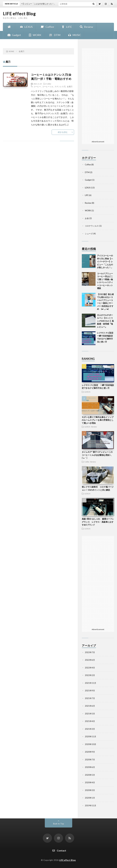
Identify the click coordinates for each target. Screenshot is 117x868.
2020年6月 (90, 767)
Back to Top (59, 824)
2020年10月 (90, 744)
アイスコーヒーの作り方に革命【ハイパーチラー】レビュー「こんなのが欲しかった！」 (105, 261)
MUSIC (74, 35)
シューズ (89, 234)
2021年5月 (90, 714)
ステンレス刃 (60, 86)
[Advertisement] (98, 94)
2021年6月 (90, 706)
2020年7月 (90, 760)
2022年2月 (90, 675)
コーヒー (37, 86)
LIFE (66, 27)
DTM (54, 35)
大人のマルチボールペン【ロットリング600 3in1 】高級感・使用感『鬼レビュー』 (105, 321)
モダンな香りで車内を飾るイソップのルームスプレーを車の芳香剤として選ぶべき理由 (98, 420)
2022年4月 (90, 668)
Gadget (13, 35)
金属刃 (70, 86)
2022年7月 (90, 652)
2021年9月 (90, 691)
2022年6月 (90, 660)
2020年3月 (90, 790)
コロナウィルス (92, 226)
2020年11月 (90, 737)
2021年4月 (90, 721)
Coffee (47, 27)
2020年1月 (90, 798)
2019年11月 (90, 806)
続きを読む (63, 132)
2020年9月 (90, 752)
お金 (87, 218)
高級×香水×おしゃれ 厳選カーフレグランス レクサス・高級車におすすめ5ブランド (98, 522)
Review (86, 27)
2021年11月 (90, 683)
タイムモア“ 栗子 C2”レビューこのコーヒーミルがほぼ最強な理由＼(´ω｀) (97, 455)
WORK (34, 35)
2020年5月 (90, 775)
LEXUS (26, 27)
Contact (58, 850)
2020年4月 (90, 782)
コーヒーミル (48, 86)
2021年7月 (90, 698)
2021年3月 (90, 729)
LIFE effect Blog (19, 13)
